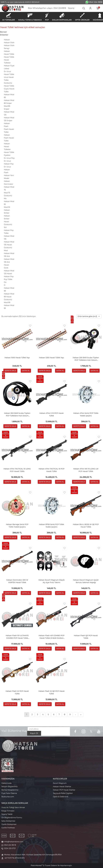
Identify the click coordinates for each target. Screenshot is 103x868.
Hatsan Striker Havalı (7, 219)
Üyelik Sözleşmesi (9, 824)
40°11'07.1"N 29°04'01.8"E (15, 858)
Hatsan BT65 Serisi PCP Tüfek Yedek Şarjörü (52, 526)
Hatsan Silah (9, 43)
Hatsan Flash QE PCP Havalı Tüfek (86, 637)
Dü (5, 282)
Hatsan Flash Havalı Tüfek (9, 138)
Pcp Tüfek (8, 279)
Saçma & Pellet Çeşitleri (63, 793)
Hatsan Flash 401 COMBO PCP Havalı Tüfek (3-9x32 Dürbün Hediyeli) (51, 637)
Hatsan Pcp (9, 276)
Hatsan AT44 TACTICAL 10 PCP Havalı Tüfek (51, 470)
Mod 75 (7, 193)
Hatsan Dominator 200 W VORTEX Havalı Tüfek (17, 581)
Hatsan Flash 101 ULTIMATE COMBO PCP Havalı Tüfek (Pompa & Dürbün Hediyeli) (17, 637)
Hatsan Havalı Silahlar (62, 787)
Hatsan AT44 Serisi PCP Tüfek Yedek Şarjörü (86, 414)
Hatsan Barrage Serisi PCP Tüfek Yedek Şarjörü (17, 526)
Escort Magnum (60, 783)
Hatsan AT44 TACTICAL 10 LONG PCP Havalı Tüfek (17, 470)
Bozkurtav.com (8, 797)
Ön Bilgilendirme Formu (12, 818)
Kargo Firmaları (8, 811)
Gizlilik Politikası (8, 828)
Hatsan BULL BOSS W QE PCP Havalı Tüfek (86, 526)
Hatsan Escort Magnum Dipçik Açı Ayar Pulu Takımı (51, 581)
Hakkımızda (6, 783)
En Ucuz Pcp (9, 158)
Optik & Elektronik (61, 797)
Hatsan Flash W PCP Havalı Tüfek (17, 692)
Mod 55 (7, 207)
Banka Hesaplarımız (10, 790)
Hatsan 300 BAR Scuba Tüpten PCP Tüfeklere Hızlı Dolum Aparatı (17, 415)
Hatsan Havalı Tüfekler (7, 147)
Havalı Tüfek (9, 57)
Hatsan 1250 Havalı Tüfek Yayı (51, 358)
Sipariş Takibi (7, 814)
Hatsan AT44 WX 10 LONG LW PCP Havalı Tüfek (86, 470)
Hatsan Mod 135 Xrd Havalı (9, 262)
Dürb (6, 268)
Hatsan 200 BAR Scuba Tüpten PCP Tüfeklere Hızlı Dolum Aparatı (86, 359)
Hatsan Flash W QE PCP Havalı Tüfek (51, 692)
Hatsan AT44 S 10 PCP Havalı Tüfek (52, 414)
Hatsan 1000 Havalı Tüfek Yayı (17, 358)
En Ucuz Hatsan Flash (7, 170)
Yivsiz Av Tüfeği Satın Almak (13, 807)
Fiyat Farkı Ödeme (9, 793)
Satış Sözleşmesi (8, 821)
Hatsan (7, 40)
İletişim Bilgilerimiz (10, 787)
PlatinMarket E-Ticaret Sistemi (44, 865)
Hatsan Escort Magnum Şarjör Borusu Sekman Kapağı (86, 581)
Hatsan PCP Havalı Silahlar (64, 790)
